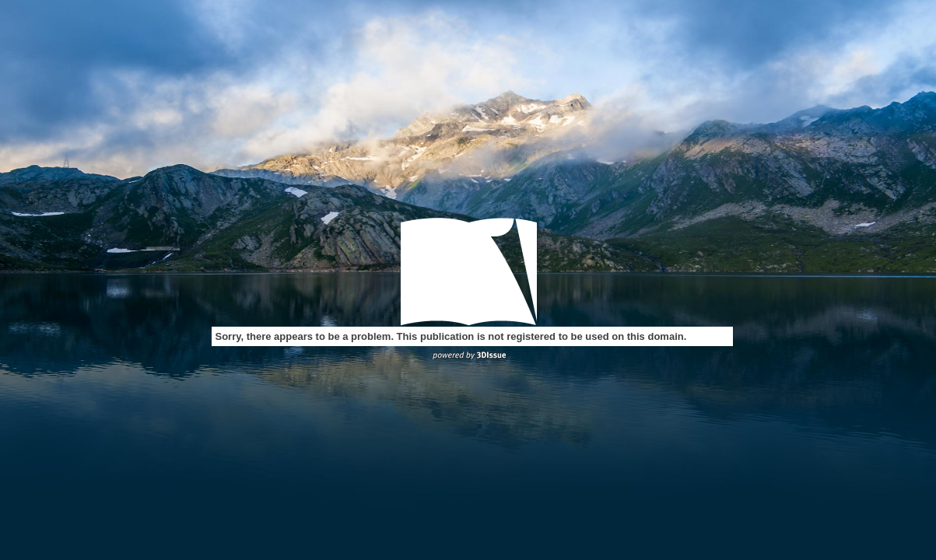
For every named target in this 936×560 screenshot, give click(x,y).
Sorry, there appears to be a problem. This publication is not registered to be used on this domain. (451, 336)
